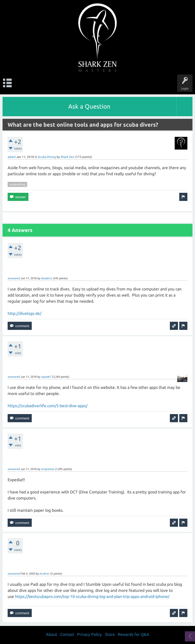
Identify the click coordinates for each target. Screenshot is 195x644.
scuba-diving (17, 184)
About (52, 634)
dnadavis (46, 278)
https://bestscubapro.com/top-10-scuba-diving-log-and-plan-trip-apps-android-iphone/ (92, 596)
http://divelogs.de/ (25, 313)
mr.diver (44, 574)
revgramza (47, 469)
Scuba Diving (47, 157)
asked (12, 157)
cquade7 (46, 377)
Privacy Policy (90, 634)
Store (110, 634)
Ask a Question (89, 106)
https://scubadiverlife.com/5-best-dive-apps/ (48, 406)
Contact (67, 634)
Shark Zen (68, 157)
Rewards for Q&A (134, 634)
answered (14, 278)
